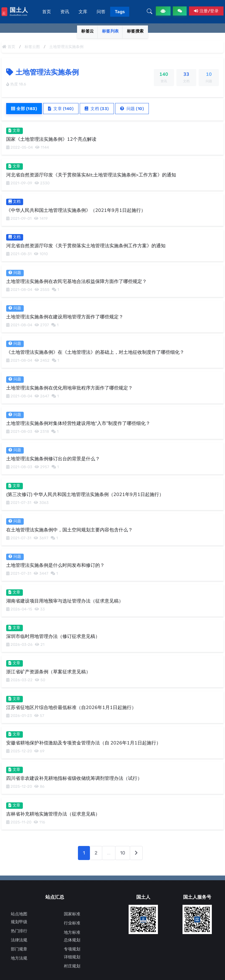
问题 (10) (132, 109)
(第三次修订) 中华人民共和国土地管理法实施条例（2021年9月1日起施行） (85, 494)
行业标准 (72, 923)
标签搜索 (135, 31)
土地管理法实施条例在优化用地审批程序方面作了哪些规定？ (69, 388)
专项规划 (72, 949)
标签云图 (32, 47)
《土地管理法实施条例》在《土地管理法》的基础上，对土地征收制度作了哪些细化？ (95, 352)
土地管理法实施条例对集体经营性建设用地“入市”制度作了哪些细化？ (78, 423)
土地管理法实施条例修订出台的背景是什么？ (53, 459)
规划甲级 (19, 922)
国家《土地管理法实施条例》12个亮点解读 (51, 139)
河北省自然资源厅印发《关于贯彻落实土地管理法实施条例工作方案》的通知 (86, 246)
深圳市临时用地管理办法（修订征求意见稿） (53, 636)
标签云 (88, 31)
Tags (120, 12)
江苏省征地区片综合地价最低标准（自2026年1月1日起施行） (71, 707)
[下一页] (136, 853)
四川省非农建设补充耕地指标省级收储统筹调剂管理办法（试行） (74, 778)
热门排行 (19, 931)
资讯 (65, 12)
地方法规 (19, 958)
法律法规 (19, 940)
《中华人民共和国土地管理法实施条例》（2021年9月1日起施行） (76, 210)
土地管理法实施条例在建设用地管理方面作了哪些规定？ (65, 317)
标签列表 (110, 31)
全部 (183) (24, 109)
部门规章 (19, 949)
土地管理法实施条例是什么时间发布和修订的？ (55, 565)
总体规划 (72, 940)
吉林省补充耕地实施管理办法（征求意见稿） (53, 814)
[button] (150, 12)
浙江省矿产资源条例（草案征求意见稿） (48, 672)
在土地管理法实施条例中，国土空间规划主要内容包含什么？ (69, 530)
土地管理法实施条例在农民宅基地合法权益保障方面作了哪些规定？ (76, 281)
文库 (83, 12)
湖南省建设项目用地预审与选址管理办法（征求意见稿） (65, 601)
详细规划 (72, 957)
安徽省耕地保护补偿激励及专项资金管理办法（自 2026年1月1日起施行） (83, 743)
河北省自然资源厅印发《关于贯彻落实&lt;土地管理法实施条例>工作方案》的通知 (91, 175)
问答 (101, 12)
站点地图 (19, 914)
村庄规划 (72, 966)
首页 (47, 12)
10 (123, 853)
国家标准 (72, 914)
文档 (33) (97, 109)
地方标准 (72, 932)
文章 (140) (61, 109)
